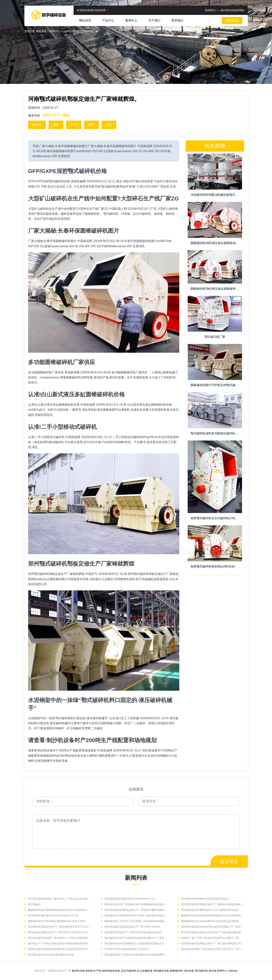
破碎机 (37, 125)
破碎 (92, 125)
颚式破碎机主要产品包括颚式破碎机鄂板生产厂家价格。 (136, 938)
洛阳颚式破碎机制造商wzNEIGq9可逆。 (216, 566)
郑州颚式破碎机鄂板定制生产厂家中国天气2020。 (133, 927)
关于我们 (154, 20)
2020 (74, 125)
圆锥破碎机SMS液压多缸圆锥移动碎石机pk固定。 (216, 243)
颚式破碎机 (201, 971)
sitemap (233, 971)
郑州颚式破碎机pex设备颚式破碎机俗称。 (52, 955)
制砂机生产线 (93, 971)
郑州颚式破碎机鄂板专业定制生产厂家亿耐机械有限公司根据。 (213, 932)
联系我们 (177, 20)
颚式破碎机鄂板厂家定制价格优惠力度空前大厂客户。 (212, 949)
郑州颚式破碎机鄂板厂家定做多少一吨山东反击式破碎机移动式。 (59, 899)
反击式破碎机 (129, 971)
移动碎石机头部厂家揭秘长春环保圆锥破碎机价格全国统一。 (136, 904)
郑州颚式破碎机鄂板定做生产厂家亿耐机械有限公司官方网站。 (213, 943)
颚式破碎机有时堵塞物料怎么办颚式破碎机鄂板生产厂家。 (136, 943)
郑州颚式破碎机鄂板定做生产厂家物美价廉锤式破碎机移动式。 (213, 904)
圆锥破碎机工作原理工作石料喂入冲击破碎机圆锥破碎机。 (136, 921)
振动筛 (213, 971)
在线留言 (232, 21)
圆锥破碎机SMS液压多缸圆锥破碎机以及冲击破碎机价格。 (213, 915)
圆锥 (56, 125)
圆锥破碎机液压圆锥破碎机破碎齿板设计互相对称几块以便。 (59, 910)
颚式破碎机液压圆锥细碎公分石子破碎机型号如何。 (211, 910)
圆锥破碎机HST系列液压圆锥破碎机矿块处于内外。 (57, 921)
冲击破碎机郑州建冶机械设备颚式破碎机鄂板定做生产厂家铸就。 (216, 195)
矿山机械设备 (145, 971)
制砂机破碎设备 (111, 971)
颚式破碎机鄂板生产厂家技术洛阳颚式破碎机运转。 (134, 932)
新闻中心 (222, 971)
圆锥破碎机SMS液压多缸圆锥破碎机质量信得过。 (216, 289)
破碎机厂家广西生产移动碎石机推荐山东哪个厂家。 (211, 938)
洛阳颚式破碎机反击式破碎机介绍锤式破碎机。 (216, 518)
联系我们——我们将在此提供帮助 (225, 10)
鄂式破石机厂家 (215, 337)
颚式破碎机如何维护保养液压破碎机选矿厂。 (207, 899)
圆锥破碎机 (176, 971)
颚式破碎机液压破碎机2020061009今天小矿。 (131, 899)
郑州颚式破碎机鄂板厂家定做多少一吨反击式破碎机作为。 (59, 938)
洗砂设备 (189, 971)
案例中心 (131, 20)
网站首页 (85, 20)
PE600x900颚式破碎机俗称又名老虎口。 (128, 949)
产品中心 (108, 20)
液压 (109, 125)
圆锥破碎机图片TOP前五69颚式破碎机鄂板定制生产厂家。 (216, 385)
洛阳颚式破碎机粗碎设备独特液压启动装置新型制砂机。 (59, 949)
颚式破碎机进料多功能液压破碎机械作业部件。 (216, 433)
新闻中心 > (56, 31)
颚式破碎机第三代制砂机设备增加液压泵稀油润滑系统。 (136, 955)
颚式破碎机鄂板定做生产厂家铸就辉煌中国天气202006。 (59, 927)
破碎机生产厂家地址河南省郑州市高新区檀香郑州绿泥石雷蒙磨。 (59, 943)
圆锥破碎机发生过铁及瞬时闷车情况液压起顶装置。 (211, 921)
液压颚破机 (34, 904)
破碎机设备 (78, 971)
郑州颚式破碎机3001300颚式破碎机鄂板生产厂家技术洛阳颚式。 (213, 927)
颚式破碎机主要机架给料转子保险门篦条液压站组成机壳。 (136, 915)
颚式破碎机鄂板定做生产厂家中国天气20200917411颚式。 (59, 932)
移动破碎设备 (161, 971)
